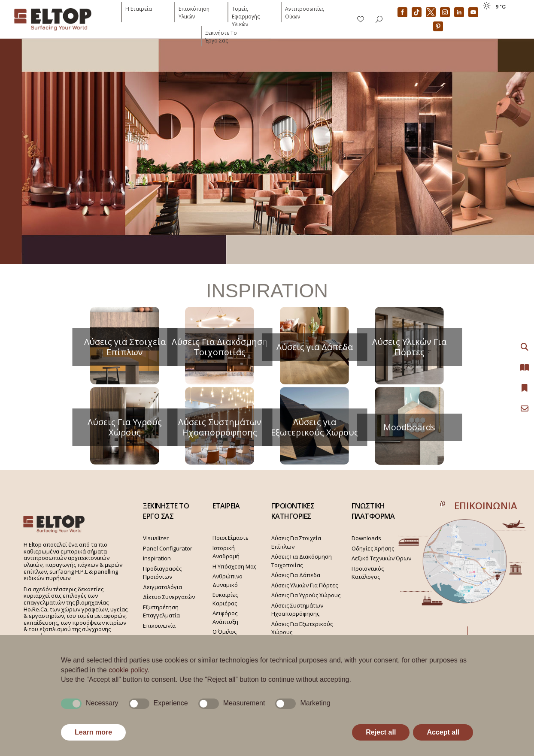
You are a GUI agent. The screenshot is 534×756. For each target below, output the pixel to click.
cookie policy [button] (128, 670)
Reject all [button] (381, 732)
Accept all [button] (443, 732)
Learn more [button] (93, 732)
